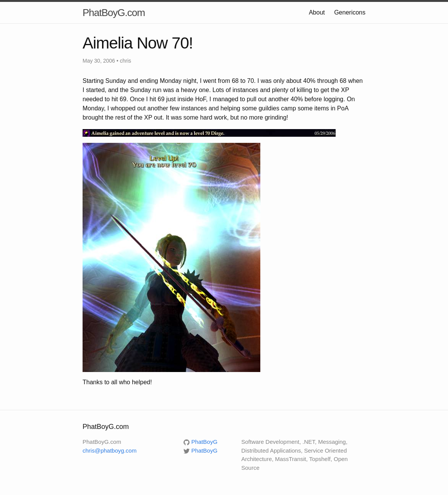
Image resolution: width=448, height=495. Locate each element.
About (317, 12)
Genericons (350, 12)
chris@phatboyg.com (110, 451)
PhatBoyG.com (114, 13)
